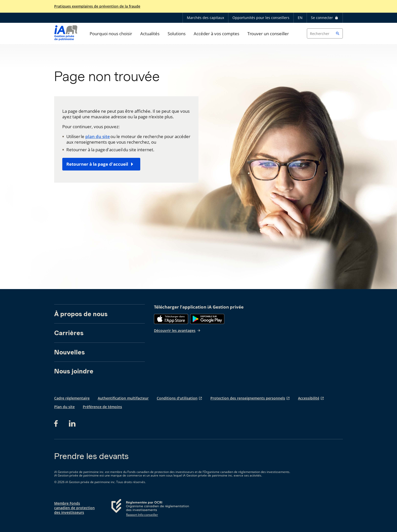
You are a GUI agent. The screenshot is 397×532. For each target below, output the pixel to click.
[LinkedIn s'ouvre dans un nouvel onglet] (72, 424)
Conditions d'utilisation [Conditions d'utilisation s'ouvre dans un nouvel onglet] (177, 398)
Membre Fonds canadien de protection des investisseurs (74, 508)
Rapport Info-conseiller (142, 515)
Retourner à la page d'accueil (97, 164)
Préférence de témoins (102, 407)
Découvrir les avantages (177, 330)
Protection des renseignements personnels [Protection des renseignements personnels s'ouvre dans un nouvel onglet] (248, 398)
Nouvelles (70, 352)
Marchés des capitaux (205, 18)
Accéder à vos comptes (216, 34)
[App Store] (171, 319)
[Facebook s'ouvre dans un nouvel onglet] (57, 424)
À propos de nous (81, 314)
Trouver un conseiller (268, 34)
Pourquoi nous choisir (111, 34)
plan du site (98, 136)
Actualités (150, 34)
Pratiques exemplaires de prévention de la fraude (97, 6)
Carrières (69, 333)
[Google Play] (207, 319)
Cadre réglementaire (72, 398)
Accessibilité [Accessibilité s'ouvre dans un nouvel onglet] (309, 398)
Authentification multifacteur (123, 398)
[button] (338, 33)
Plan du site (64, 407)
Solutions (177, 34)
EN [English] (300, 18)
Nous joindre (74, 371)
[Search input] (325, 33)
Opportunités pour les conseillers (261, 18)
